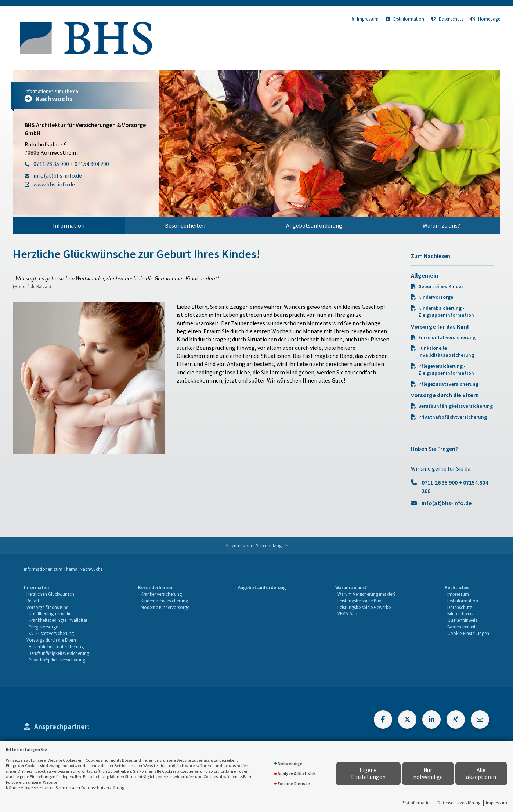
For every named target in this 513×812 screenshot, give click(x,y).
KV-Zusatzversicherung (51, 633)
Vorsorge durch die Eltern (51, 640)
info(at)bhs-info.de (447, 503)
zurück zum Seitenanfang (257, 545)
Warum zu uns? (441, 225)
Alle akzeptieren (481, 773)
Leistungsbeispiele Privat (361, 601)
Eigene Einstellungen (368, 773)
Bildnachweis (460, 613)
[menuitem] (69, 225)
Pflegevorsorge (43, 627)
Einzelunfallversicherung (447, 338)
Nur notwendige (428, 773)
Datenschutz (447, 19)
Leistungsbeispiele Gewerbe (364, 607)
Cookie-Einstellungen (468, 633)
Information (69, 225)
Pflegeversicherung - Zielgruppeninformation (446, 370)
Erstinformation (417, 803)
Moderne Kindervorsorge (165, 607)
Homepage (485, 19)
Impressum (496, 803)
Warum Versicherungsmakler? (367, 594)
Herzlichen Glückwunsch (50, 594)
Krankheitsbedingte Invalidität (58, 620)
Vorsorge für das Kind (48, 607)
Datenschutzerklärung (459, 803)
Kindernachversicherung (164, 601)
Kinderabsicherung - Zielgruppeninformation (446, 312)
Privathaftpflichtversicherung (453, 417)
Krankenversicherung (161, 594)
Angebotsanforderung (314, 225)
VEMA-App (347, 613)
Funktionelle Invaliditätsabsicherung (446, 352)
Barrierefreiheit (461, 627)
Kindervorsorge (436, 297)
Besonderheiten (185, 225)
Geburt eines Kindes (441, 287)
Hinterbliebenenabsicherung (56, 646)
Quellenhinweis (462, 620)
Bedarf (33, 601)
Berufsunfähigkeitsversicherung (456, 406)
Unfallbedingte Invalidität (53, 613)
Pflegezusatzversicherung (448, 384)
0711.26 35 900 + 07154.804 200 (455, 486)
